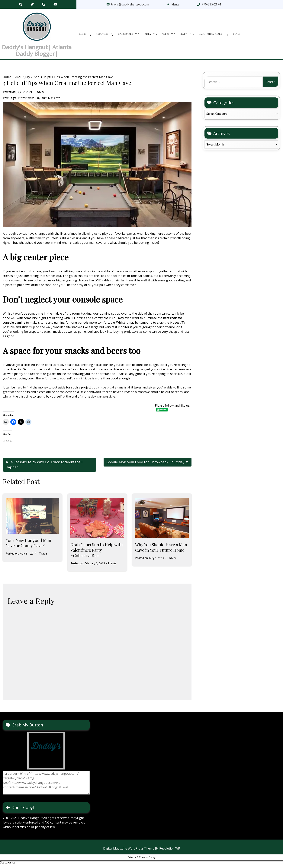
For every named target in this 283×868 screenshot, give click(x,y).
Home (82, 35)
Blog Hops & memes (211, 35)
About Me (102, 35)
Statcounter (8, 866)
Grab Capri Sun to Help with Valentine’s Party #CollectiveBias (97, 553)
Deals (236, 35)
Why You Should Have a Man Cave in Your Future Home (161, 551)
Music (165, 35)
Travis (39, 95)
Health (184, 35)
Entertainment (25, 101)
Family (147, 35)
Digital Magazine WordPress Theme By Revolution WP (142, 852)
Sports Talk (125, 35)
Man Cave (54, 101)
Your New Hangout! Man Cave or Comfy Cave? (28, 546)
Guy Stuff (41, 101)
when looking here (150, 237)
